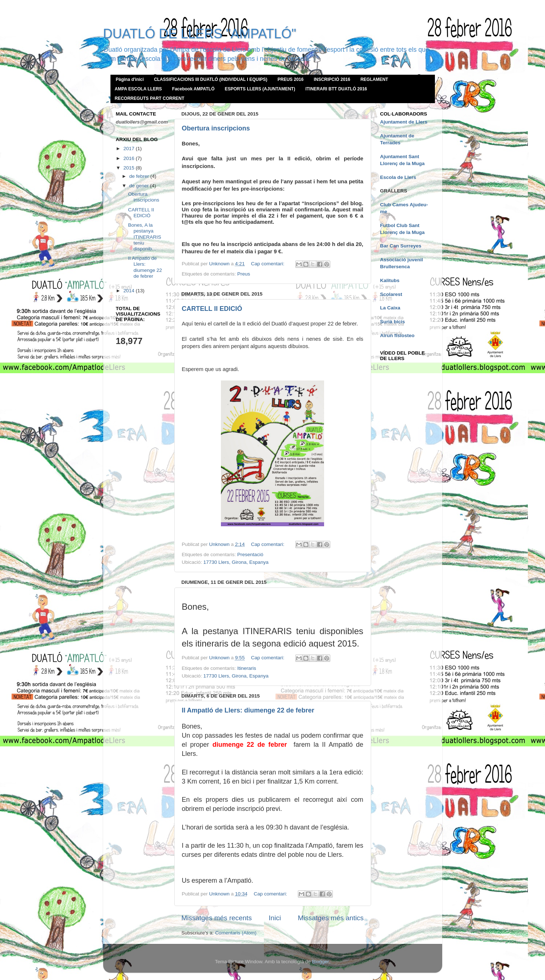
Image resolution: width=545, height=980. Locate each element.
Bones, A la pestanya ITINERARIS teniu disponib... (145, 237)
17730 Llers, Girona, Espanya (236, 562)
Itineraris (247, 668)
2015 (129, 168)
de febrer (140, 176)
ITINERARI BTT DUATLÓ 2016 (336, 89)
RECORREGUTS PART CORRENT (150, 98)
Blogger (320, 962)
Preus (244, 274)
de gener (140, 186)
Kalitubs (390, 280)
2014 (129, 291)
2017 (129, 149)
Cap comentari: (268, 264)
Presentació (250, 555)
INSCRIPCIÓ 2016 (332, 79)
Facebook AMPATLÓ (193, 89)
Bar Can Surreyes (401, 246)
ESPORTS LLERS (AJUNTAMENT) (260, 89)
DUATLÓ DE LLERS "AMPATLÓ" (200, 34)
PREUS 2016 (290, 79)
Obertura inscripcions (216, 128)
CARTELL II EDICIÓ (212, 309)
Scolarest (391, 294)
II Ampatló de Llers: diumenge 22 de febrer (248, 710)
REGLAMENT (374, 79)
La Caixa (390, 308)
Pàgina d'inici (130, 79)
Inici (275, 918)
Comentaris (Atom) (236, 933)
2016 (129, 158)
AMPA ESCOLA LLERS (139, 89)
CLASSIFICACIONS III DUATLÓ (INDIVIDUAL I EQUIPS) (211, 79)
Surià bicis (393, 322)
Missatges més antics (331, 918)
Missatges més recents (217, 918)
